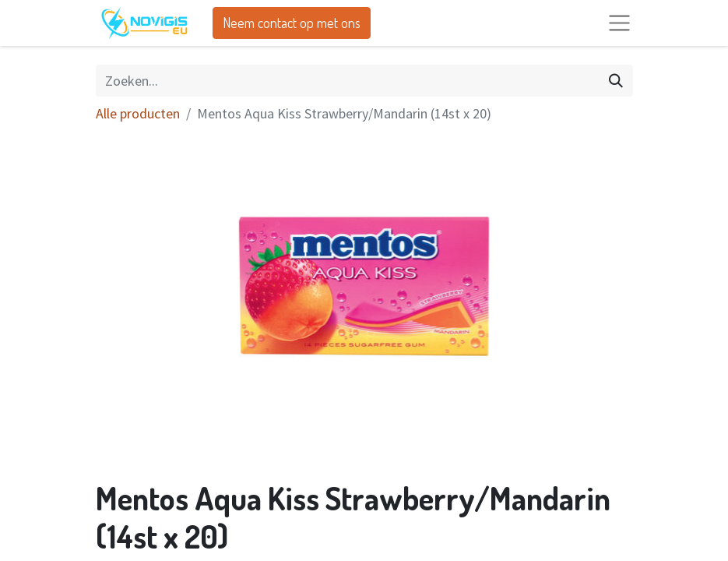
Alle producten (138, 113)
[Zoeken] (616, 81)
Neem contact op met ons (292, 23)
